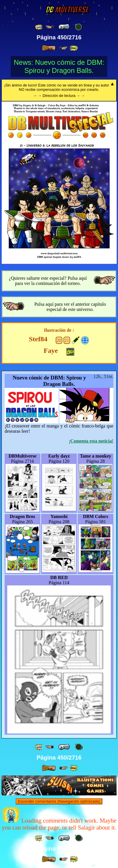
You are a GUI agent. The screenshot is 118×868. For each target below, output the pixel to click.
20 (59, 340)
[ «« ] (39, 27)
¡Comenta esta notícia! (91, 441)
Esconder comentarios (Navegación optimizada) (59, 801)
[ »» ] (74, 48)
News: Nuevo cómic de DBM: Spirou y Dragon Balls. (59, 66)
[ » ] (49, 48)
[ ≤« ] (50, 27)
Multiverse (67, 10)
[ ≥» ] (63, 48)
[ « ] (64, 27)
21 (67, 340)
